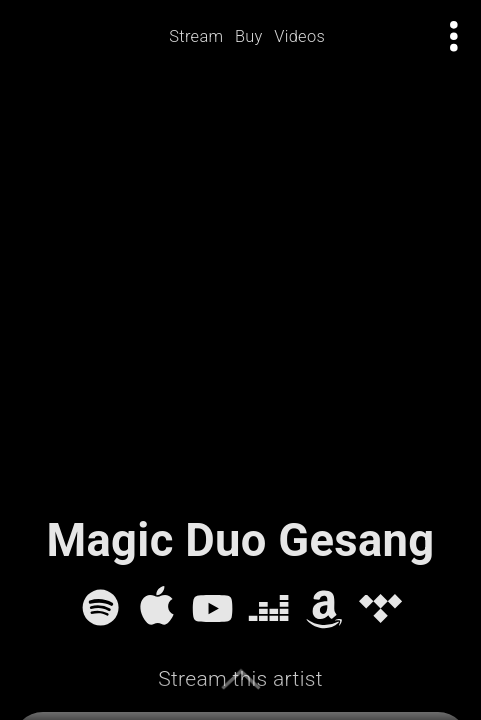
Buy (249, 36)
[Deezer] (268, 607)
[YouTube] (212, 607)
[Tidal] (380, 607)
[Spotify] (100, 607)
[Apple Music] (156, 607)
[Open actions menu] (454, 36)
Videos (299, 36)
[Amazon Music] (324, 607)
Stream (196, 36)
